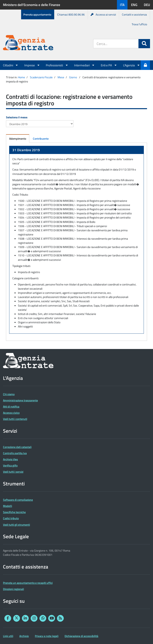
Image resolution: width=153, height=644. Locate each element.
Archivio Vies (10, 459)
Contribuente (41, 139)
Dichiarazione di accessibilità (81, 636)
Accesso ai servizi (103, 14)
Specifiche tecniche (14, 512)
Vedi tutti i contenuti (15, 419)
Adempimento (18, 139)
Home (21, 77)
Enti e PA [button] (109, 65)
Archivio (24, 636)
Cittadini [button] (11, 65)
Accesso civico (11, 413)
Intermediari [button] (84, 65)
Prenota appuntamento (37, 14)
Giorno (73, 77)
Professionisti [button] (57, 65)
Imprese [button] (32, 65)
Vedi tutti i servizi (13, 472)
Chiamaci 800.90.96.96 (71, 14)
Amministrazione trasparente (20, 400)
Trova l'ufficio (139, 24)
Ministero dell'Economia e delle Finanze (32, 5)
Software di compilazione (18, 500)
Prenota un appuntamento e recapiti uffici (28, 583)
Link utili (8, 636)
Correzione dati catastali (17, 447)
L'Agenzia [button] (132, 65)
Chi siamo (9, 394)
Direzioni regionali (13, 589)
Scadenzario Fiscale (41, 77)
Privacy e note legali (47, 636)
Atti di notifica (11, 406)
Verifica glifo (10, 465)
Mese (61, 77)
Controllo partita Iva (15, 453)
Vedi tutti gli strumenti (16, 525)
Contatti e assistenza (134, 14)
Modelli (7, 506)
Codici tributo (11, 518)
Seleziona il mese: (17, 117)
